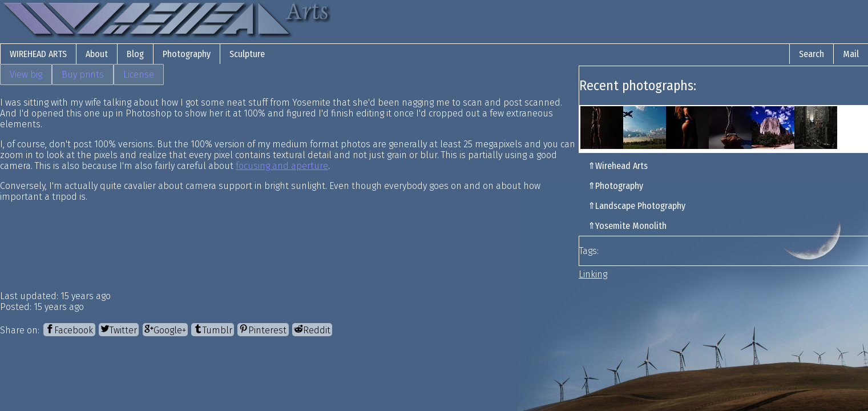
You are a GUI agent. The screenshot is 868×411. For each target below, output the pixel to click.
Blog (135, 54)
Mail (851, 54)
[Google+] (165, 330)
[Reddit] (312, 330)
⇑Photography (615, 186)
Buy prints (83, 74)
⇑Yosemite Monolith (627, 226)
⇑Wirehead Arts (618, 166)
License (139, 74)
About (97, 54)
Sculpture (247, 54)
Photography (187, 54)
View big (26, 74)
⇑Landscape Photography (637, 206)
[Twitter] (119, 330)
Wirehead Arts (38, 54)
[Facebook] (69, 330)
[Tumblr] (212, 330)
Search (812, 54)
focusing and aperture (282, 166)
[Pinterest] (263, 330)
